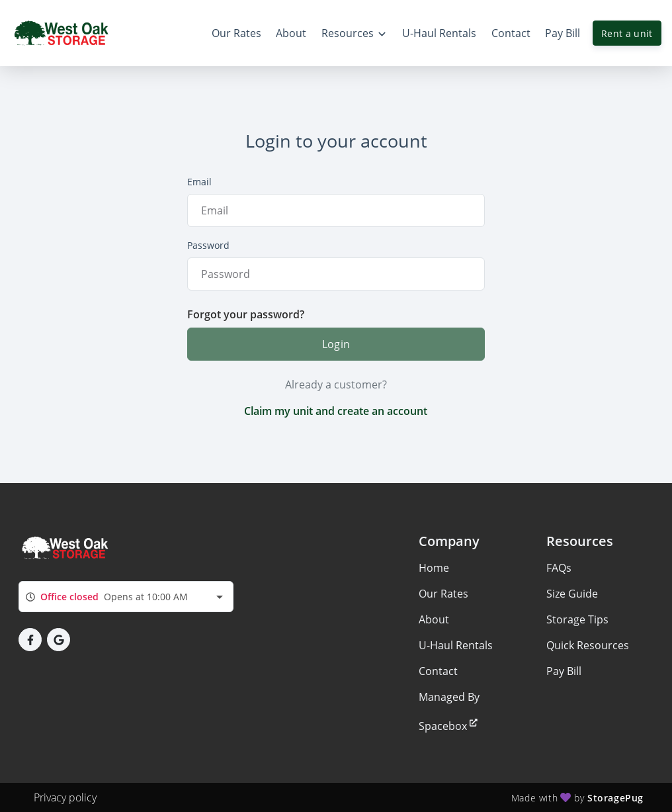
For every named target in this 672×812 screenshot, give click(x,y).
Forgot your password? (246, 314)
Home (434, 568)
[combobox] (126, 597)
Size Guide (572, 594)
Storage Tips (577, 619)
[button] (30, 640)
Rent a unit (627, 33)
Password (208, 245)
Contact (438, 671)
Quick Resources (588, 645)
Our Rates (443, 594)
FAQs (559, 568)
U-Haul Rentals (456, 645)
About (434, 619)
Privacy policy (65, 797)
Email (199, 182)
